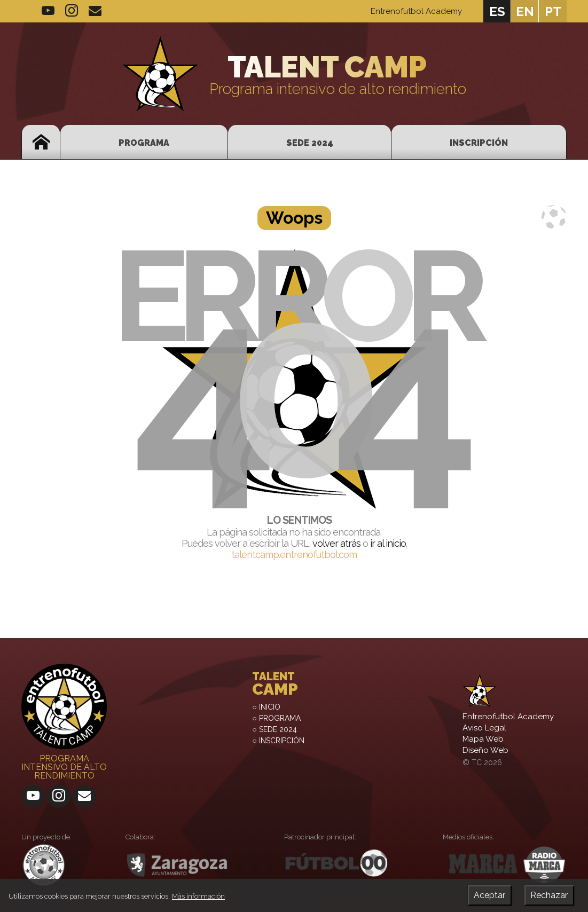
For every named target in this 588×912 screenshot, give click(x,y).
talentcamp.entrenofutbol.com (294, 555)
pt (553, 11)
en (525, 11)
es (497, 11)
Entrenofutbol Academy (416, 11)
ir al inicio (388, 543)
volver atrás (336, 543)
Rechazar (549, 895)
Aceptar (489, 895)
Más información (198, 896)
